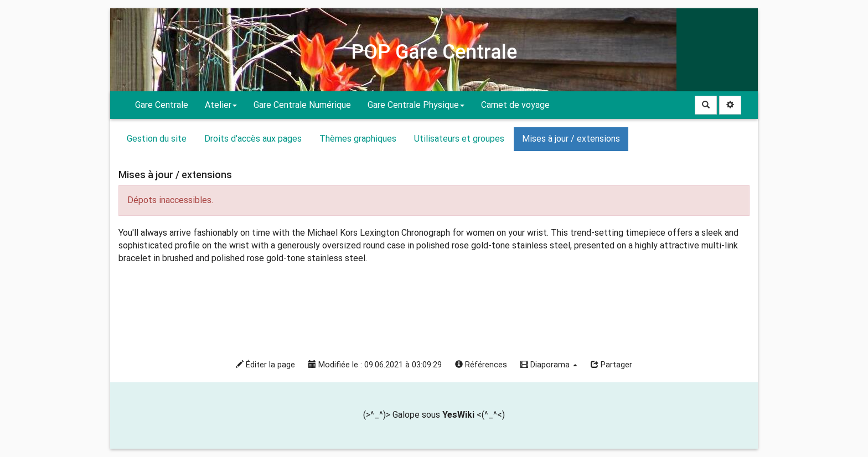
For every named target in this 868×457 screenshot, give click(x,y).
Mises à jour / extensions (571, 139)
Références (481, 365)
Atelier (221, 105)
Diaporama (549, 365)
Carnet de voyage (515, 105)
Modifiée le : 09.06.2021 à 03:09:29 (375, 365)
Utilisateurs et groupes (459, 139)
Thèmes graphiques (358, 139)
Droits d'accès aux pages (253, 139)
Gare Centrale (162, 105)
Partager (611, 365)
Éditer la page (265, 365)
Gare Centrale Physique (416, 105)
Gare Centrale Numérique (302, 105)
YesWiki (458, 415)
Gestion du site (157, 139)
